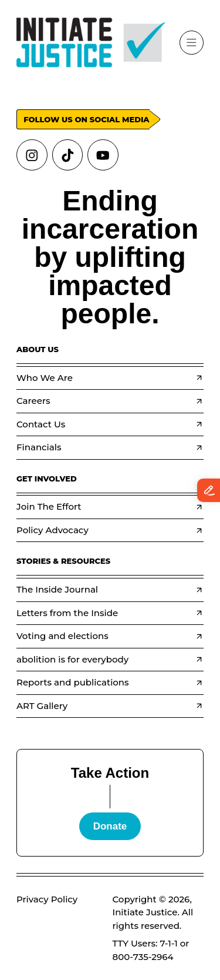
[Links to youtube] (103, 155)
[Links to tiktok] (68, 155)
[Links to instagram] (32, 155)
